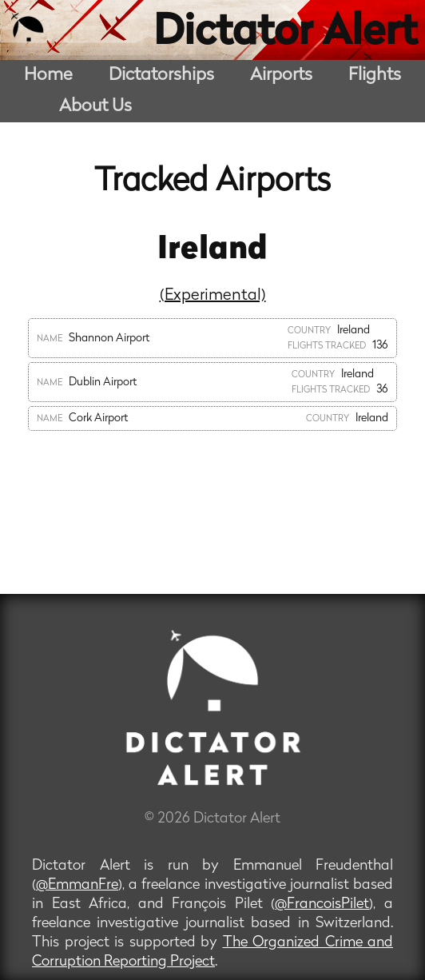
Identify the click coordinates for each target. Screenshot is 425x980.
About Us (95, 107)
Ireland (212, 250)
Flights (375, 76)
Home (48, 76)
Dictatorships (161, 76)
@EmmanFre (77, 885)
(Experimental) (213, 296)
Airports (281, 76)
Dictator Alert (285, 34)
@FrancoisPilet (322, 904)
